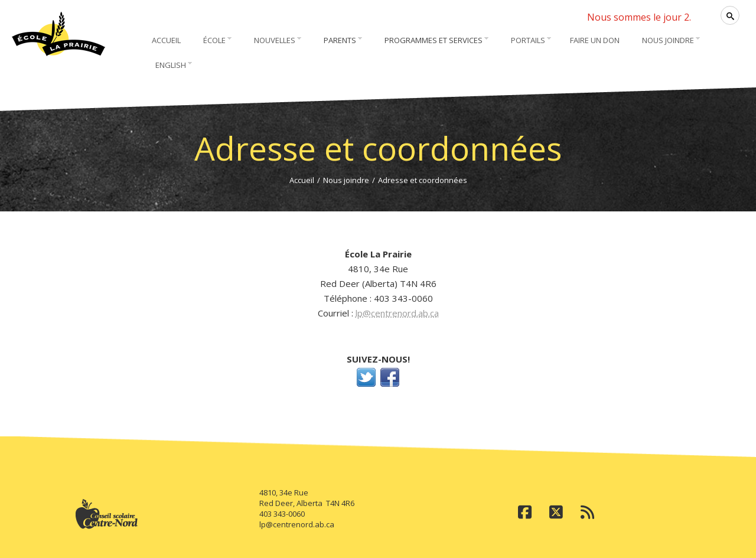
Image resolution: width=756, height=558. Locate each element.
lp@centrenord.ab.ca (397, 313)
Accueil (302, 180)
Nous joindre (346, 180)
